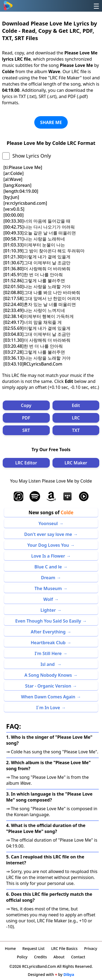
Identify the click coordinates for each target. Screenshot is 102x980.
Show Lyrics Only (32, 156)
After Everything (48, 632)
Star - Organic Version (48, 686)
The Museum (48, 588)
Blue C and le (48, 567)
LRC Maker (76, 463)
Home (10, 948)
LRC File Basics (64, 948)
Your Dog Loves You (48, 545)
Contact (78, 957)
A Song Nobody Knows (48, 675)
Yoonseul (48, 523)
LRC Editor (26, 463)
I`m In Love (48, 708)
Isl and (48, 664)
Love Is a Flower (48, 556)
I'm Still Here (48, 653)
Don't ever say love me (48, 534)
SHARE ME (51, 122)
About (59, 957)
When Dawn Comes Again (48, 697)
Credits (40, 957)
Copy (26, 405)
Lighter (48, 610)
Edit (76, 405)
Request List (33, 948)
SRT (26, 430)
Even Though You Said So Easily (48, 621)
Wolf (48, 599)
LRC (76, 418)
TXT (76, 430)
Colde (67, 512)
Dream (48, 578)
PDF (26, 418)
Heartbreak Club (48, 643)
